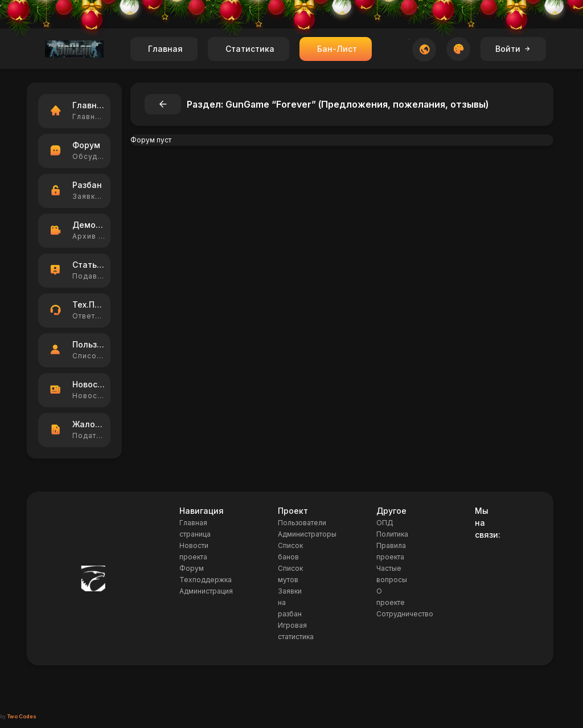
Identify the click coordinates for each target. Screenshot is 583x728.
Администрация (206, 591)
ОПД (385, 523)
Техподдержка (206, 580)
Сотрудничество (405, 614)
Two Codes (22, 716)
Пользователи (302, 523)
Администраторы (307, 534)
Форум (192, 568)
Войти (513, 49)
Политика (392, 534)
